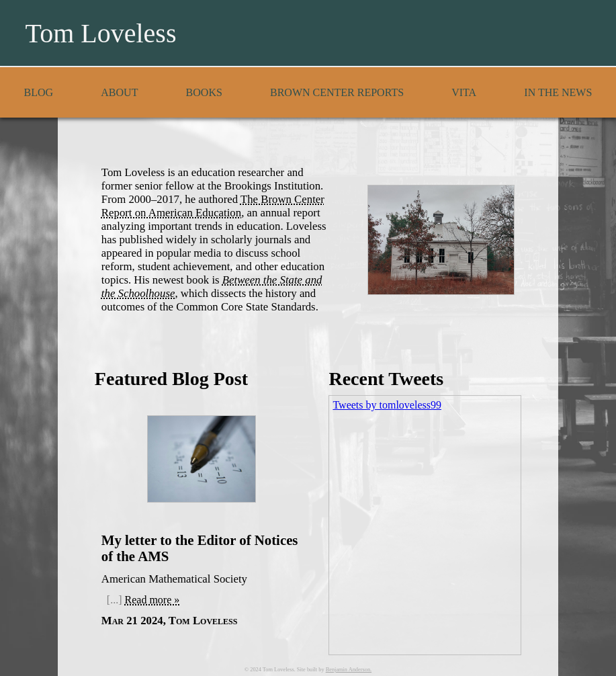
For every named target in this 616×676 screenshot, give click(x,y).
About (119, 92)
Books (204, 92)
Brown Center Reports (337, 92)
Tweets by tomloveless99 (387, 405)
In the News (558, 92)
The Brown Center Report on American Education (213, 206)
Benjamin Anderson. (349, 670)
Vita (464, 92)
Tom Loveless (101, 33)
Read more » (152, 600)
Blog (39, 92)
